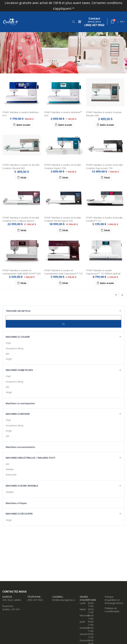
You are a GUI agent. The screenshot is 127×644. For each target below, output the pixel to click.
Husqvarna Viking (14, 348)
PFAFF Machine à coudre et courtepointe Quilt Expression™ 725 (64, 272)
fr (122, 22)
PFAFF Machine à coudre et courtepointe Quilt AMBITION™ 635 (22, 272)
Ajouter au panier (22, 125)
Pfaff (8, 343)
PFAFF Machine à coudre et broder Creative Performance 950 (63, 219)
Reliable (10, 469)
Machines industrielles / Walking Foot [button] (31, 458)
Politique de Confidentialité (112, 610)
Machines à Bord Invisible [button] (22, 486)
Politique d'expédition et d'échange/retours (114, 600)
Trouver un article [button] (18, 311)
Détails (22, 177)
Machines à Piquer (16, 503)
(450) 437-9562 (35, 600)
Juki (7, 354)
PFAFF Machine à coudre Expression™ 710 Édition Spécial (103, 272)
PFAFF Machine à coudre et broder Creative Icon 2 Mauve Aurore (21, 219)
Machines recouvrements (20, 447)
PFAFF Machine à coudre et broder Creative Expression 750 (105, 166)
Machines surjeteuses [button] (19, 370)
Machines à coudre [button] (18, 337)
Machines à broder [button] (18, 414)
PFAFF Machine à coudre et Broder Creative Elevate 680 (21, 166)
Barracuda (11, 475)
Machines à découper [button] (19, 514)
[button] (74, 22)
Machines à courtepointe (20, 403)
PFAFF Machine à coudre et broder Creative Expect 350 (63, 166)
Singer (9, 359)
